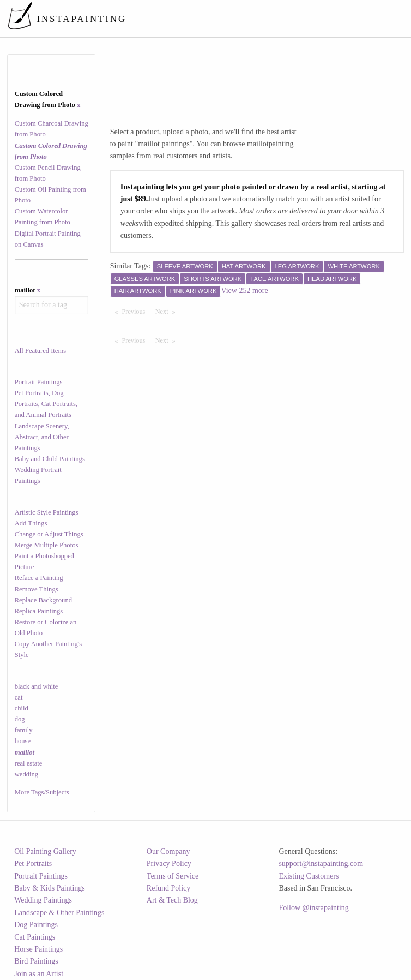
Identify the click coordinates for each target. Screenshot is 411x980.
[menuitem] (203, 19)
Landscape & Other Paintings (59, 913)
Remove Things (37, 589)
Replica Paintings (39, 611)
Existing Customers (309, 876)
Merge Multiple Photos (47, 545)
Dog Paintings (36, 925)
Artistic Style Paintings (47, 512)
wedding (26, 774)
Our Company (168, 851)
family (24, 730)
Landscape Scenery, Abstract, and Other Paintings (42, 437)
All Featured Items (40, 351)
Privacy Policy (169, 864)
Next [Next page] (168, 311)
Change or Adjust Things (49, 534)
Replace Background (43, 600)
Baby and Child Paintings (50, 459)
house (23, 741)
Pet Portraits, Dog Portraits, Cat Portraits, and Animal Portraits (46, 404)
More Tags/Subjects (42, 792)
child (22, 708)
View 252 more (244, 291)
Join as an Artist (39, 974)
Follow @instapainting (313, 908)
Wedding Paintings (43, 900)
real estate (29, 763)
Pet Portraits (33, 864)
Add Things (31, 523)
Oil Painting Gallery (45, 851)
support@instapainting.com (321, 864)
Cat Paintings (35, 937)
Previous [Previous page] (136, 311)
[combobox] (52, 305)
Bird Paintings (36, 961)
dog (20, 719)
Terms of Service (173, 876)
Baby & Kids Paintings (50, 888)
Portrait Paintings (39, 382)
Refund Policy (169, 888)
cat (19, 697)
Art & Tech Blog (172, 900)
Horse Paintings (38, 949)
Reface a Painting (39, 578)
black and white (37, 686)
